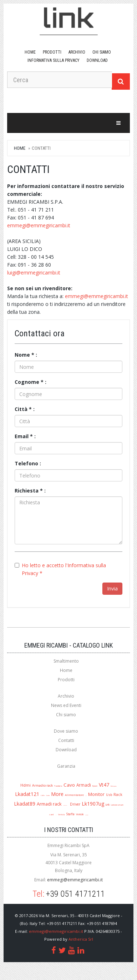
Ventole (80, 814)
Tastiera (58, 786)
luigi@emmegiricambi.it (34, 273)
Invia (112, 588)
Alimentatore (74, 795)
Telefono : (28, 463)
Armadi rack (49, 804)
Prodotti (52, 52)
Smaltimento (66, 661)
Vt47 (104, 785)
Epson (95, 786)
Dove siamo (66, 731)
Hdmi (26, 785)
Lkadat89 (25, 804)
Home (30, 52)
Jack (86, 796)
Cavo (69, 785)
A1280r (56, 815)
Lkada (48, 795)
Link (108, 805)
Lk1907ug (93, 804)
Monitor (96, 794)
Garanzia (66, 766)
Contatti (66, 740)
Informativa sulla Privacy (54, 60)
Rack (118, 795)
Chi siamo (102, 52)
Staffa (70, 814)
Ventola (62, 815)
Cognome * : (31, 382)
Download (66, 750)
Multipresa (114, 786)
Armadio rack (42, 785)
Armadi (84, 785)
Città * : (25, 409)
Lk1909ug (87, 815)
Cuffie (43, 795)
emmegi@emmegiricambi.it (39, 225)
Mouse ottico (65, 805)
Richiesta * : (30, 491)
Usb (109, 795)
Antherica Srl (81, 939)
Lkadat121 (27, 794)
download (97, 60)
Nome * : (26, 355)
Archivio (77, 52)
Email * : (25, 436)
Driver (75, 804)
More (57, 794)
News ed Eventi (66, 705)
